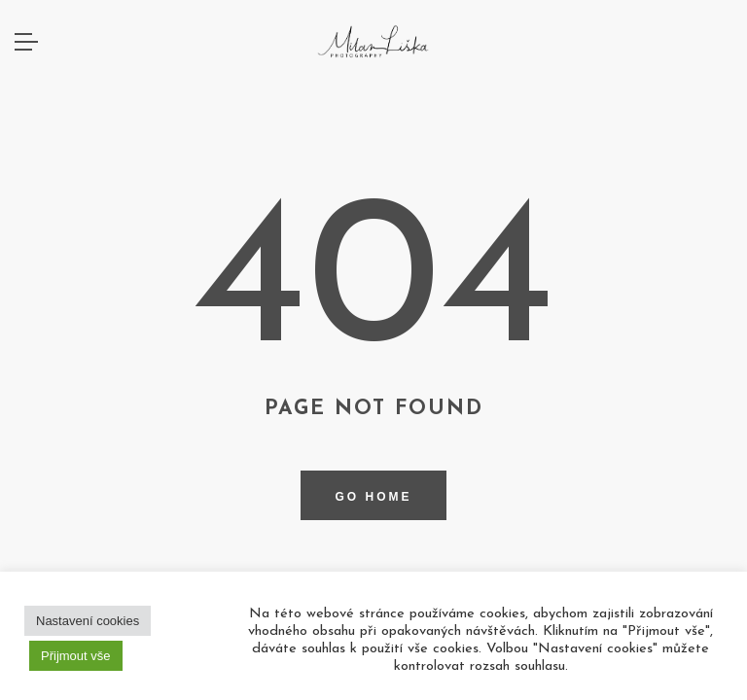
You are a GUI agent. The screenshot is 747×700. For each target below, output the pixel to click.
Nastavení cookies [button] (88, 621)
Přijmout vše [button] (76, 656)
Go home (373, 497)
